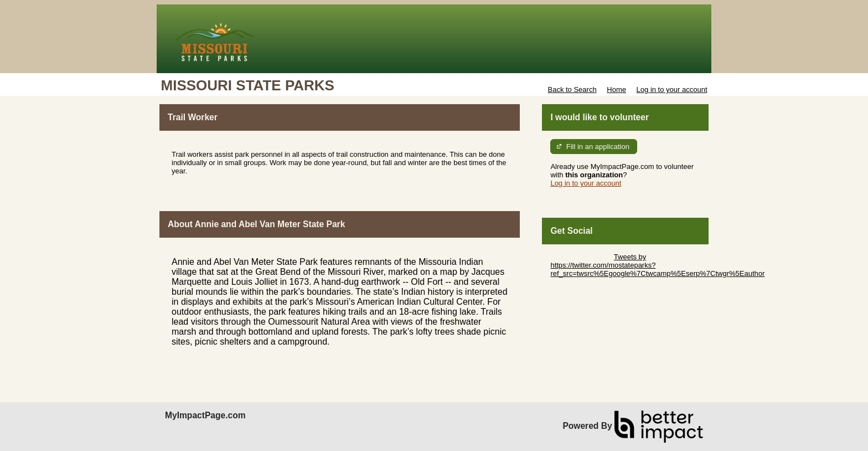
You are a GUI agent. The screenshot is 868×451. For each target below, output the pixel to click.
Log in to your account (672, 89)
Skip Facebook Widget (586, 290)
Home (616, 89)
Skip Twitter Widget (581, 257)
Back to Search (572, 89)
